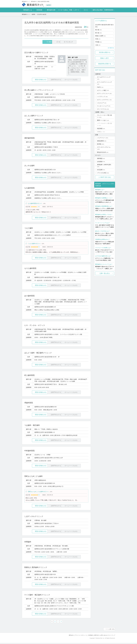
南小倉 (98, 30)
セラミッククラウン (103, 100)
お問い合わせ (103, 636)
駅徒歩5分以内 (102, 152)
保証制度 (100, 128)
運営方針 (95, 636)
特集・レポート (74, 10)
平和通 (98, 42)
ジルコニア (100, 103)
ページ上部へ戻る (110, 630)
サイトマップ (111, 636)
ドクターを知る (63, 10)
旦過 (98, 39)
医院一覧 (37, 42)
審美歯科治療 (51, 10)
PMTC (99, 87)
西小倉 (98, 33)
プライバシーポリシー (78, 636)
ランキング (77, 42)
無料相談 (100, 158)
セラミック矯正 (102, 90)
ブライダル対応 (102, 173)
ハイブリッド (101, 97)
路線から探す (105, 58)
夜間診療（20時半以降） (105, 165)
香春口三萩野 (100, 36)
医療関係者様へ (109, 10)
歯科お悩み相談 (98, 10)
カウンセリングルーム (104, 147)
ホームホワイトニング (104, 77)
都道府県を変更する (105, 64)
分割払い (100, 132)
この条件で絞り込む (105, 177)
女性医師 (100, 162)
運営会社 (68, 636)
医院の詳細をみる (35, 80)
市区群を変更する (105, 52)
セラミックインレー (103, 93)
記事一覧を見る (105, 273)
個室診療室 (100, 141)
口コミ (86, 10)
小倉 (98, 45)
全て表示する (111, 48)
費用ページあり (102, 120)
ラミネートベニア (102, 106)
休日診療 (100, 170)
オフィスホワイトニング (104, 82)
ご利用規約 (88, 636)
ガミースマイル (102, 109)
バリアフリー (101, 138)
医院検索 (39, 10)
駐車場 (99, 144)
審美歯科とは (28, 10)
